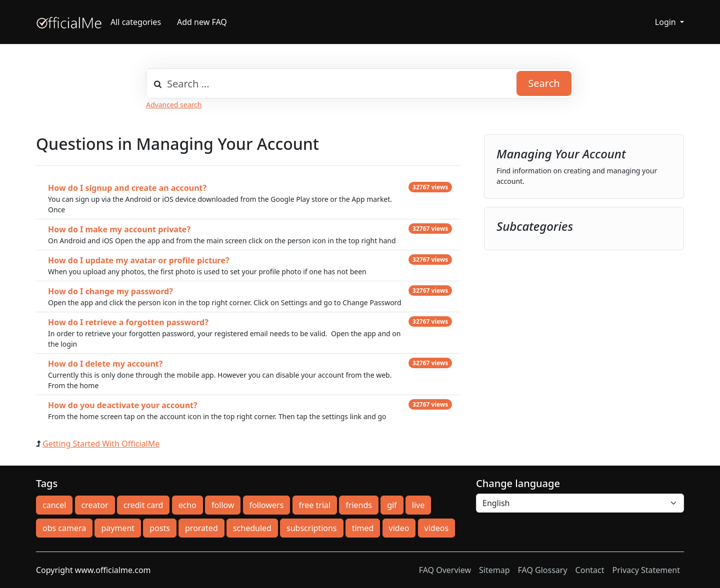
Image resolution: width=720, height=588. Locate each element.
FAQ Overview (445, 570)
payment (118, 528)
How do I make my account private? (119, 229)
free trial (315, 505)
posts (160, 528)
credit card (143, 505)
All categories (136, 22)
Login (666, 22)
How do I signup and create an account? (127, 188)
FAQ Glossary (543, 570)
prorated (201, 528)
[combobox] (360, 83)
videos (436, 528)
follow (223, 505)
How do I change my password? (110, 291)
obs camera (64, 528)
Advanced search (174, 105)
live (418, 505)
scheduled (252, 528)
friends (359, 505)
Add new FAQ (202, 22)
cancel (54, 505)
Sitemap (494, 570)
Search (544, 83)
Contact (590, 570)
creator (95, 505)
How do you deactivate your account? (123, 405)
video (399, 528)
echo (187, 505)
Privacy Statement (646, 570)
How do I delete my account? (105, 364)
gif (392, 505)
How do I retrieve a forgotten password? (128, 322)
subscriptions (311, 528)
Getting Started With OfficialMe (101, 444)
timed (363, 528)
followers (267, 505)
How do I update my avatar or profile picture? (139, 260)
